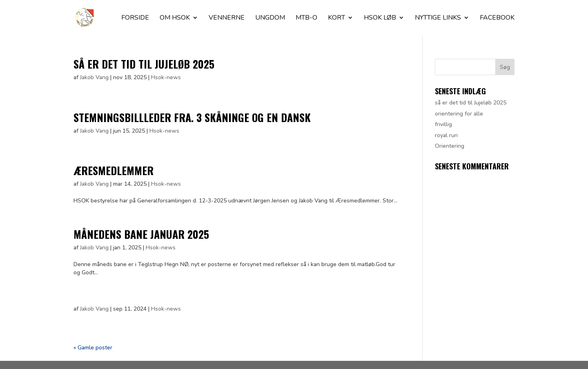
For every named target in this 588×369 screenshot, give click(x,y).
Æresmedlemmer (114, 170)
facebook (497, 18)
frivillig (443, 124)
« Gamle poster (93, 348)
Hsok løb (380, 18)
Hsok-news (166, 77)
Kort (336, 18)
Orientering (450, 146)
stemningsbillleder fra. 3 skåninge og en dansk (192, 117)
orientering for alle (459, 114)
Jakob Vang (94, 77)
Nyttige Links (438, 18)
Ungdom (270, 18)
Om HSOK (175, 18)
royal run (446, 135)
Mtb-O (306, 18)
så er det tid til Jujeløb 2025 (144, 64)
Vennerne (227, 18)
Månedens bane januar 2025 (141, 234)
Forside (135, 18)
